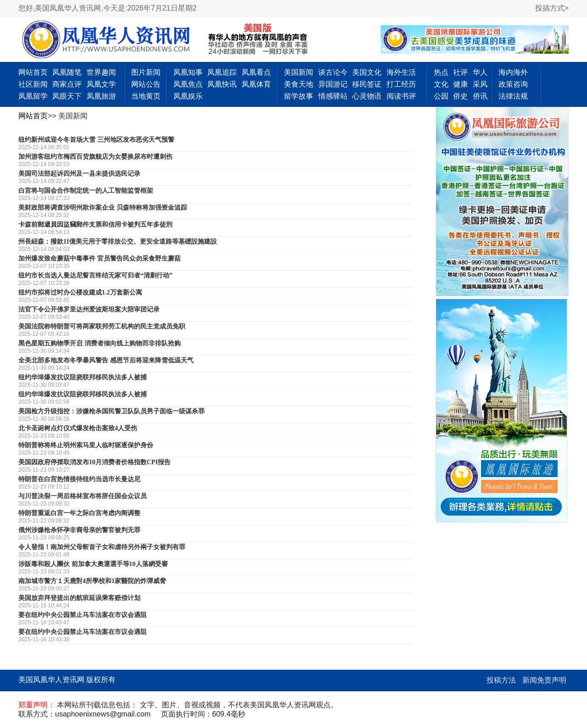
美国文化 (367, 72)
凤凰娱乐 (188, 96)
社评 (460, 72)
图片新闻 (146, 72)
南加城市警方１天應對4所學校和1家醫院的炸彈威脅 (92, 581)
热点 (441, 72)
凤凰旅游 (101, 96)
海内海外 (513, 72)
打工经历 (401, 84)
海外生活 (401, 72)
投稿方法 (501, 680)
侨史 (460, 96)
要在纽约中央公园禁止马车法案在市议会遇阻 (83, 615)
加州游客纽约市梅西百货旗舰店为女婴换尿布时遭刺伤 (95, 157)
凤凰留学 (33, 96)
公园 (441, 96)
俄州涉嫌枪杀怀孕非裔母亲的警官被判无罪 (79, 530)
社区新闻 (33, 84)
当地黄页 (146, 96)
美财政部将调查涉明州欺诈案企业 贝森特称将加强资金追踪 (103, 208)
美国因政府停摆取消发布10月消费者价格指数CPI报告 (94, 462)
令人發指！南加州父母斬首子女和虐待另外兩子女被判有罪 (102, 547)
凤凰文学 (101, 84)
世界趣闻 (101, 72)
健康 (460, 84)
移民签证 (367, 84)
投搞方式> (552, 8)
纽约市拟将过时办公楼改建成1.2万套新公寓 (80, 292)
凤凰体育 (256, 84)
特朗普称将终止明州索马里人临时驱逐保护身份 (86, 445)
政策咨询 (513, 84)
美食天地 (299, 84)
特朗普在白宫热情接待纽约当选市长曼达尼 (79, 479)
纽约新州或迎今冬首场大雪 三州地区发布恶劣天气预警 (96, 140)
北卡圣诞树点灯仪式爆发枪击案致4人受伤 (78, 428)
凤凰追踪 (222, 72)
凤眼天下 (67, 96)
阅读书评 (401, 96)
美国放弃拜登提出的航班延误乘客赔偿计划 (79, 598)
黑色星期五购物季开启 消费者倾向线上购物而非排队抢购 (100, 343)
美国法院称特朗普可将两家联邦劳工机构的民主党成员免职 (102, 326)
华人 (480, 72)
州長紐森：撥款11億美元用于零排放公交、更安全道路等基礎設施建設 (118, 242)
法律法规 (513, 96)
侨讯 (480, 96)
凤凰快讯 (222, 84)
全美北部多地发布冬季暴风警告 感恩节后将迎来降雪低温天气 (106, 360)
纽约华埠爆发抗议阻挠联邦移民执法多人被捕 (83, 377)
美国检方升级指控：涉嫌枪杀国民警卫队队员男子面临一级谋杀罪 (111, 411)
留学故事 (299, 96)
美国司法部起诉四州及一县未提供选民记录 (79, 174)
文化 (441, 84)
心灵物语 (367, 96)
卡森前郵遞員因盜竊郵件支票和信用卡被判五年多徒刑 (95, 225)
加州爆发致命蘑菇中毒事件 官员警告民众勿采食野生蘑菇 (100, 258)
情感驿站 (333, 96)
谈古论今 (333, 72)
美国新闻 (299, 72)
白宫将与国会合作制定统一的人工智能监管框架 (86, 191)
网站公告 (146, 84)
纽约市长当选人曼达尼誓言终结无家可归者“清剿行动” (95, 275)
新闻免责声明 (544, 680)
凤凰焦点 (188, 84)
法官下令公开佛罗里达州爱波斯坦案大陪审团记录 (89, 309)
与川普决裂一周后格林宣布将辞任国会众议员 (83, 496)
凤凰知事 (188, 72)
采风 (480, 84)
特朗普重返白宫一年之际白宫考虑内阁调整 (79, 513)
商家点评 (67, 84)
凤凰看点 (256, 72)
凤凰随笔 (67, 72)
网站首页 (33, 72)
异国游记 (333, 84)
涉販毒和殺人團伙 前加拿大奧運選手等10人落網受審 (93, 564)
